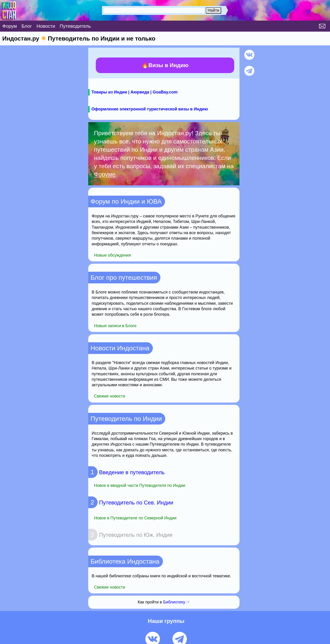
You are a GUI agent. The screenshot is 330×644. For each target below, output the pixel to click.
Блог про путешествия (124, 278)
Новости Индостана (120, 348)
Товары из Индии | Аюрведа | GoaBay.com (135, 92)
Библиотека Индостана (125, 561)
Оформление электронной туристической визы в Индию (150, 109)
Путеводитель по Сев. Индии (131, 503)
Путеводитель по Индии (126, 419)
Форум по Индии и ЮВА (126, 201)
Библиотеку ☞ (177, 602)
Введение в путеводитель (126, 472)
